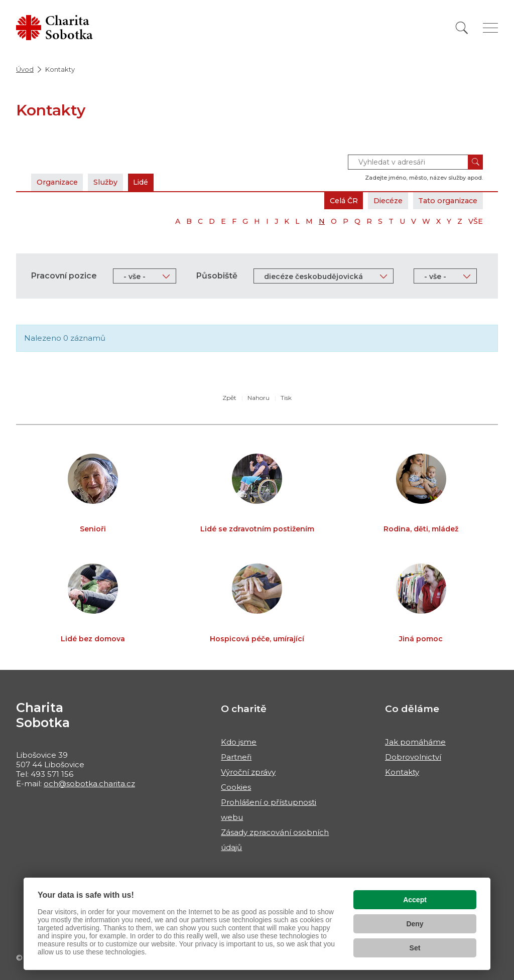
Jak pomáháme (415, 742)
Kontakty (402, 772)
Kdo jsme (239, 742)
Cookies (236, 787)
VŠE (476, 221)
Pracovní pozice (64, 276)
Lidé (151, 182)
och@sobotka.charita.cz (89, 784)
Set (415, 948)
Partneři (236, 757)
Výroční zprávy (248, 772)
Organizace (60, 182)
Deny (415, 924)
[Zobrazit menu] (490, 28)
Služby (112, 182)
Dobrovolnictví (413, 757)
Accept (415, 900)
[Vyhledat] (462, 28)
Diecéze (380, 200)
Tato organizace (445, 200)
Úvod (25, 69)
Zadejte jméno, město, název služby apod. (424, 178)
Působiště (217, 276)
